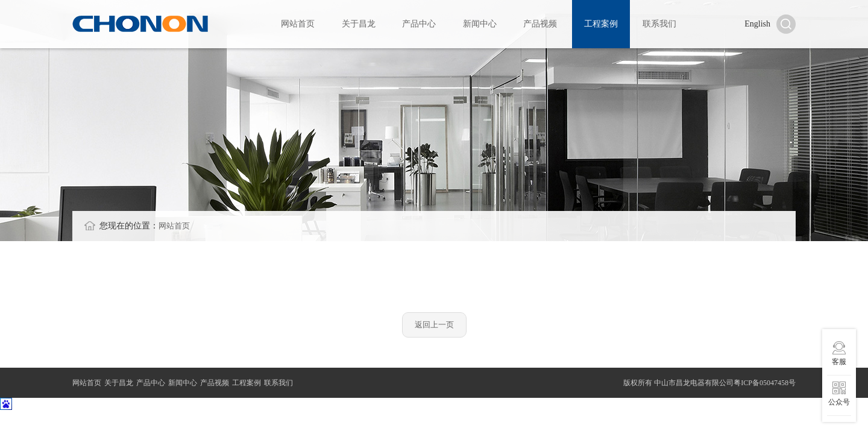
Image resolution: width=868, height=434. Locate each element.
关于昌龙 (359, 26)
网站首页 (298, 26)
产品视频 (540, 26)
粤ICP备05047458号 (765, 385)
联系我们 (659, 26)
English (757, 26)
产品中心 (419, 26)
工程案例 (601, 26)
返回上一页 (434, 328)
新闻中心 (480, 26)
